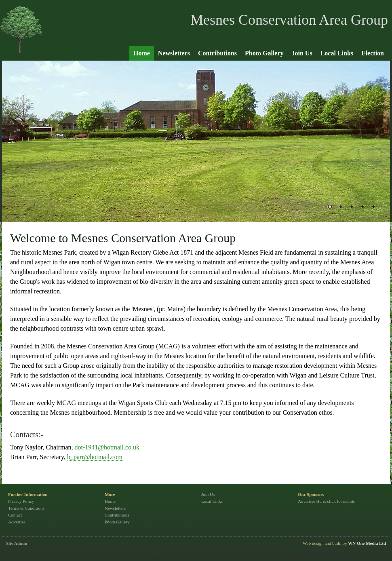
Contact (15, 515)
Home (142, 53)
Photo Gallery (264, 53)
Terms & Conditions (26, 508)
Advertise (17, 522)
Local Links (337, 53)
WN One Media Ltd (367, 543)
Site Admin (17, 543)
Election (373, 53)
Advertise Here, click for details (326, 501)
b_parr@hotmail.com (95, 457)
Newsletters (174, 53)
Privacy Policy (21, 501)
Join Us (302, 53)
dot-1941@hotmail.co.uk (107, 447)
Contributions (217, 53)
